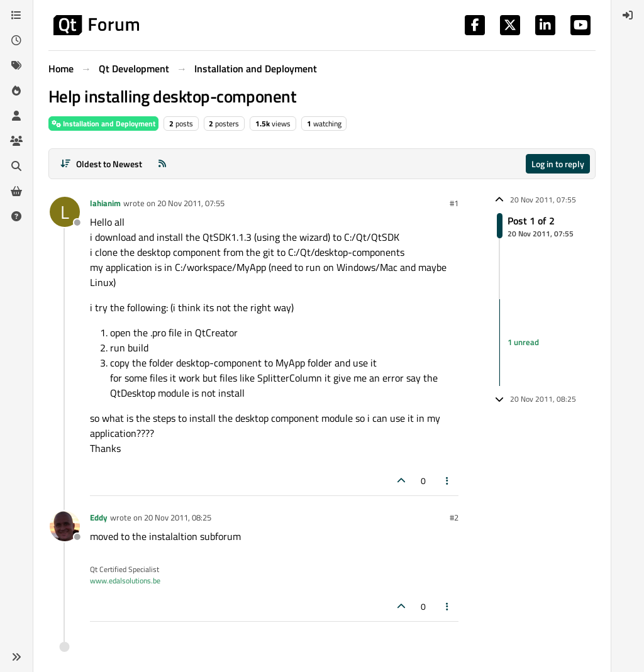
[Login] (628, 15)
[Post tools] (448, 481)
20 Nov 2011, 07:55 (191, 203)
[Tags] (16, 65)
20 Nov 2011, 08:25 (178, 517)
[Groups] (16, 141)
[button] (16, 657)
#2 (454, 517)
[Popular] (16, 91)
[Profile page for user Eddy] (65, 526)
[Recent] (16, 40)
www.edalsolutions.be (125, 581)
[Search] (16, 166)
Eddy (99, 517)
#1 (454, 203)
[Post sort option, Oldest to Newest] (101, 164)
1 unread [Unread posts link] (523, 342)
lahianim (105, 203)
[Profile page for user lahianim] (65, 212)
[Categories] (16, 15)
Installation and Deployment (103, 124)
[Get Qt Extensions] (16, 191)
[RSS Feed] (162, 164)
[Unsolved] (16, 216)
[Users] (16, 116)
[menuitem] (628, 15)
